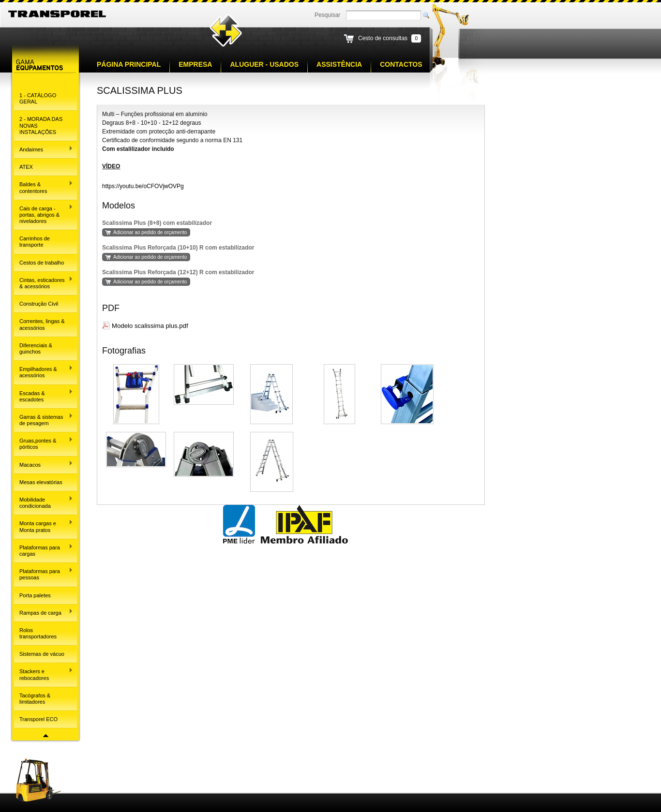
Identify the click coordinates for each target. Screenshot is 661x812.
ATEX (26, 167)
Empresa (195, 64)
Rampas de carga (44, 612)
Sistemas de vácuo (42, 654)
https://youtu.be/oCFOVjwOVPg (143, 186)
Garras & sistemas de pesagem (44, 420)
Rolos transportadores (38, 633)
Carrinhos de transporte (35, 242)
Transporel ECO (38, 719)
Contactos (401, 64)
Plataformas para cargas (44, 550)
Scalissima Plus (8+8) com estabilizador (157, 223)
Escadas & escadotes (44, 395)
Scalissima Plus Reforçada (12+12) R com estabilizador (178, 272)
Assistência (339, 64)
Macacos (44, 464)
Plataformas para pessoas (44, 574)
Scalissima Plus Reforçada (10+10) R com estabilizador (178, 248)
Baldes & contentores (44, 187)
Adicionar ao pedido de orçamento (150, 232)
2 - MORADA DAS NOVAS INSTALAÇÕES (41, 125)
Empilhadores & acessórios (44, 372)
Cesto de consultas (383, 38)
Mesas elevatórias (41, 482)
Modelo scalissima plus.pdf (150, 326)
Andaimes (44, 149)
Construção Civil (39, 304)
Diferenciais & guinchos (36, 348)
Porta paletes (35, 595)
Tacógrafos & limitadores (35, 699)
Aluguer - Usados (264, 64)
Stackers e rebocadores (44, 674)
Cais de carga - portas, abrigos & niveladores (44, 214)
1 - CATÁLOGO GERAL (38, 98)
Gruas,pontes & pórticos (44, 443)
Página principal (129, 64)
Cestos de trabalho (42, 263)
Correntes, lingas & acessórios (42, 324)
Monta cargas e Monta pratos (44, 526)
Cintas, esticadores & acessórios (44, 283)
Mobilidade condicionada (44, 502)
